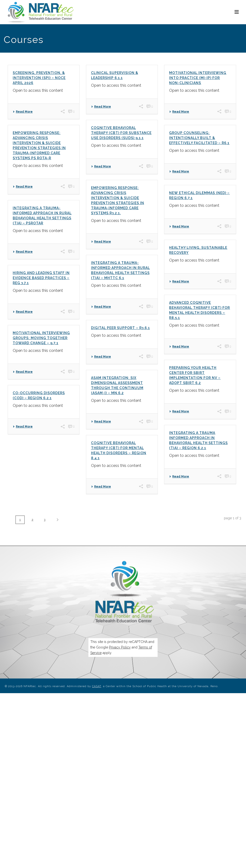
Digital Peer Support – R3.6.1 (120, 328)
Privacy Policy (120, 647)
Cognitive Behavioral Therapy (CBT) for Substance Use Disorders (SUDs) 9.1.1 (121, 133)
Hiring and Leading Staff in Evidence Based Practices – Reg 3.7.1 (41, 278)
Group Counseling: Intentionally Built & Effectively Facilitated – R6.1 (199, 138)
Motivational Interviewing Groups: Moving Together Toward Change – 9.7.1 (41, 338)
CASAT (97, 686)
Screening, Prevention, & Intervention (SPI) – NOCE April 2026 (39, 78)
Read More (23, 112)
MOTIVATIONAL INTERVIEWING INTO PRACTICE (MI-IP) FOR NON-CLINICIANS (198, 78)
